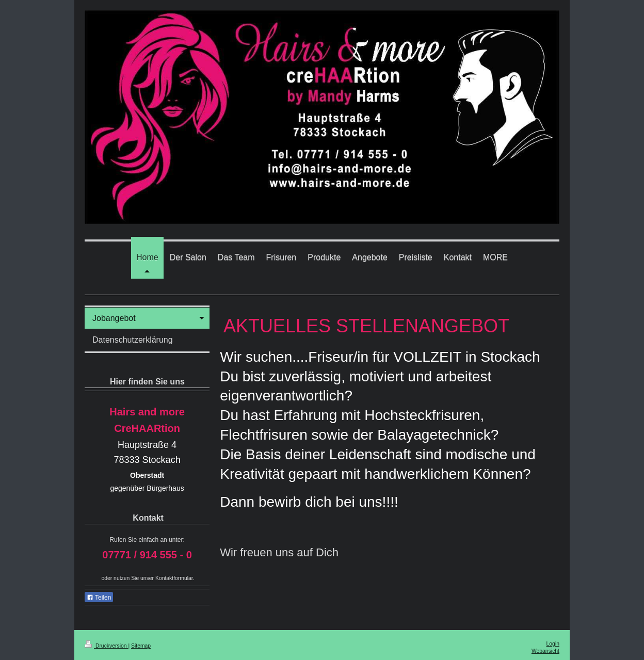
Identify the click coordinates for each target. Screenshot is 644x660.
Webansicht (545, 651)
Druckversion (106, 646)
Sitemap (141, 646)
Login (553, 644)
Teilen (99, 598)
